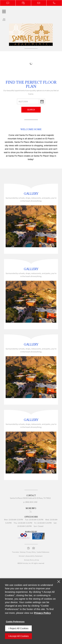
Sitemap (23, 552)
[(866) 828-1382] (54, 3)
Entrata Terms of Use (31, 560)
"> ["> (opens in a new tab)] (31, 511)
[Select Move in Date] (28, 101)
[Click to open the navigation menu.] (4, 11)
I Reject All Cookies (18, 628)
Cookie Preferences (15, 622)
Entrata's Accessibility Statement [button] (31, 556)
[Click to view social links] (4, 19)
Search (31, 110)
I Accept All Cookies (18, 636)
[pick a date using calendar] (42, 101)
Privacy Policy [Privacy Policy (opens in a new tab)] (31, 552)
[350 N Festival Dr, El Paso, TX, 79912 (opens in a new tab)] (37, 498)
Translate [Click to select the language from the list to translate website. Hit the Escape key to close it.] (15, 552)
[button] (8, 3)
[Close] (59, 582)
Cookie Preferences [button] (43, 552)
